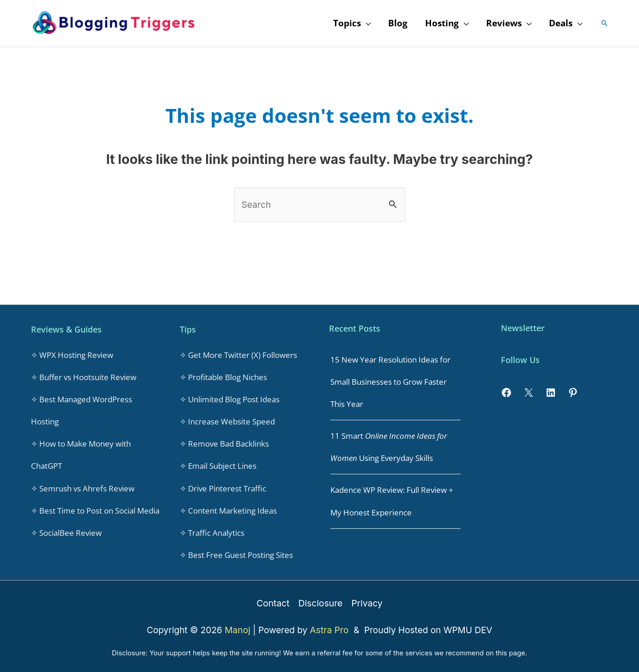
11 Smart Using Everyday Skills (389, 446)
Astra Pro (330, 627)
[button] (604, 23)
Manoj (239, 627)
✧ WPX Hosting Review (72, 354)
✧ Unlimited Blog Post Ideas (230, 398)
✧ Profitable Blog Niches (223, 377)
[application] (366, 23)
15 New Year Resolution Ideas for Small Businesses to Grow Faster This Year (390, 381)
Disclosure (320, 600)
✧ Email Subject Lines (218, 464)
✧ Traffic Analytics (212, 530)
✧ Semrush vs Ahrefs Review (83, 486)
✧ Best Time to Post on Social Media (95, 508)
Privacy (367, 600)
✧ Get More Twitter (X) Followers (238, 354)
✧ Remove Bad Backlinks (224, 442)
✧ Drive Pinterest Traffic (223, 486)
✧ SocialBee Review (66, 530)
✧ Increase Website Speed (227, 421)
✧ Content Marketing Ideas (228, 508)
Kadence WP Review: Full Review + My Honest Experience (392, 499)
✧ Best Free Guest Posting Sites (236, 552)
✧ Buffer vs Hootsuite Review (84, 377)
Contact (274, 600)
